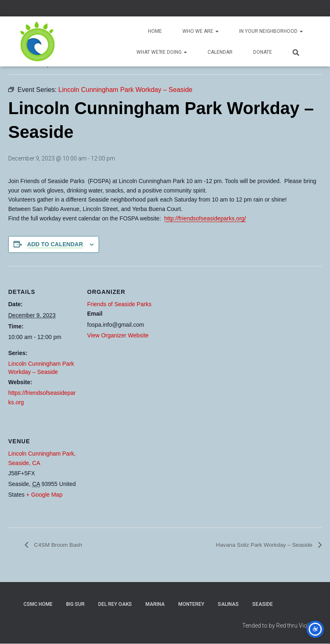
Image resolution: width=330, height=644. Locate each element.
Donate (263, 52)
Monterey (191, 605)
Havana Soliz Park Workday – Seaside (257, 545)
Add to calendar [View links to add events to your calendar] (55, 244)
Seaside (263, 605)
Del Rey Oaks (115, 605)
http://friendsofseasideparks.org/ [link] (205, 218)
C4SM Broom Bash (61, 545)
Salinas (228, 605)
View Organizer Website (118, 335)
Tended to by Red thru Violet (278, 626)
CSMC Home (38, 605)
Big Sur (75, 605)
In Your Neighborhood (271, 31)
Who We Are (201, 31)
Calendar (220, 52)
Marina (155, 605)
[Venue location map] (130, 472)
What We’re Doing (162, 52)
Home (155, 31)
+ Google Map (44, 495)
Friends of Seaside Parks (119, 304)
